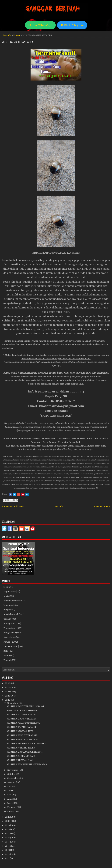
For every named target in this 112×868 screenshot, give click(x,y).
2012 (7, 854)
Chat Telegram (72, 25)
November (13, 770)
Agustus (12, 782)
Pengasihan (9, 628)
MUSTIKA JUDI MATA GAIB (21, 756)
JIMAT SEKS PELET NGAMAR (22, 710)
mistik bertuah (11, 614)
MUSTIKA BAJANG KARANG (21, 727)
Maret (11, 803)
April (10, 799)
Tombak (8, 660)
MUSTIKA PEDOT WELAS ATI (22, 735)
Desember (13, 703)
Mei (10, 795)
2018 (7, 829)
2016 (7, 838)
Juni (10, 791)
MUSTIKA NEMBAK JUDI (20, 731)
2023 (8, 696)
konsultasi (9, 605)
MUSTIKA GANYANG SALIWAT (22, 739)
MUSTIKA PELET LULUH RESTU (24, 723)
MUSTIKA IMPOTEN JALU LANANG (25, 706)
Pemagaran (9, 623)
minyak (7, 610)
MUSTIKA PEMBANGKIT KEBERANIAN (27, 764)
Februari (12, 807)
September (13, 778)
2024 (8, 692)
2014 (7, 846)
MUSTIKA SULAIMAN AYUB (21, 714)
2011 (7, 858)
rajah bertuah (10, 646)
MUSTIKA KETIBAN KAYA (20, 760)
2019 (7, 825)
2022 (8, 700)
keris (6, 596)
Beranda (7, 35)
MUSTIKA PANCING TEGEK (21, 748)
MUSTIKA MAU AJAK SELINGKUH (25, 752)
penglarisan (10, 633)
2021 (7, 817)
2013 (7, 850)
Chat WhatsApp (40, 25)
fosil (6, 587)
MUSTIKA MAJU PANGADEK (17, 42)
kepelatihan (10, 591)
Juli (9, 786)
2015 (7, 842)
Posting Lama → (102, 506)
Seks (6, 651)
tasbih (7, 656)
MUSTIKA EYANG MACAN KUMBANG (26, 743)
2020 (8, 821)
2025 (8, 687)
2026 (8, 683)
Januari (11, 811)
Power (17, 35)
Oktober (12, 774)
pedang (7, 619)
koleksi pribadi (11, 601)
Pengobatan (10, 637)
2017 (7, 834)
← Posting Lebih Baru (13, 506)
